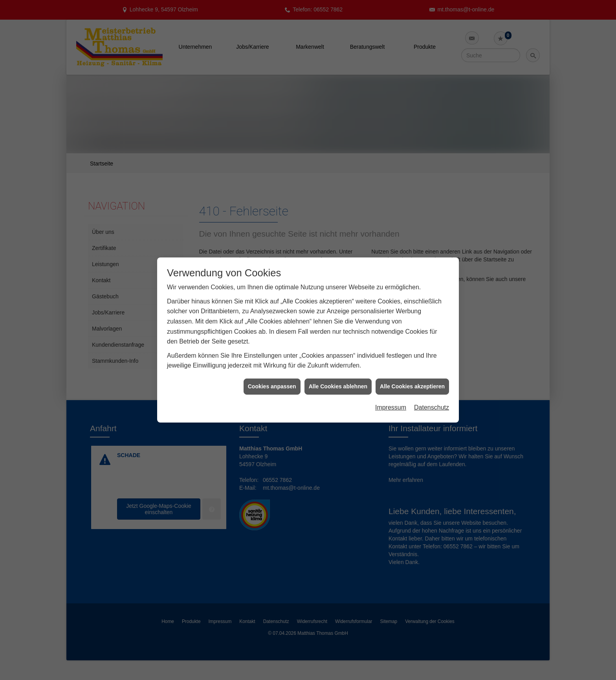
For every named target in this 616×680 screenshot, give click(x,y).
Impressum (391, 393)
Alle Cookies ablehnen (338, 371)
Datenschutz (432, 393)
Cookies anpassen (272, 371)
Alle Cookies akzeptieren (412, 371)
